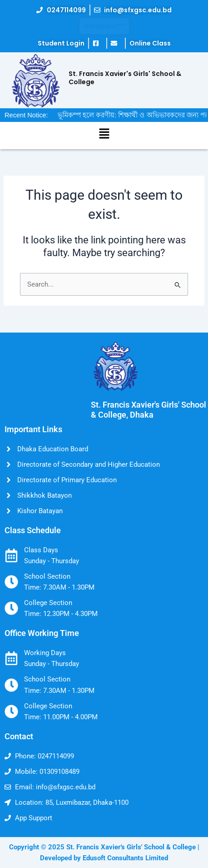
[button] (104, 134)
